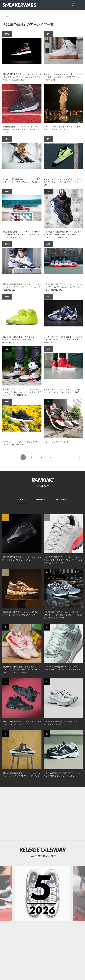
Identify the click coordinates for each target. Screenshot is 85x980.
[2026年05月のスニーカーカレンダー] (42, 750)
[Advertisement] (42, 670)
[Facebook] (38, 932)
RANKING (42, 480)
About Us (20, 954)
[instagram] (47, 932)
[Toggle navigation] (80, 5)
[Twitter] (28, 932)
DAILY (22, 500)
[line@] (57, 932)
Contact (32, 954)
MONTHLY (61, 500)
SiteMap (8, 954)
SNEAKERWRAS (58, 961)
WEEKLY (40, 500)
